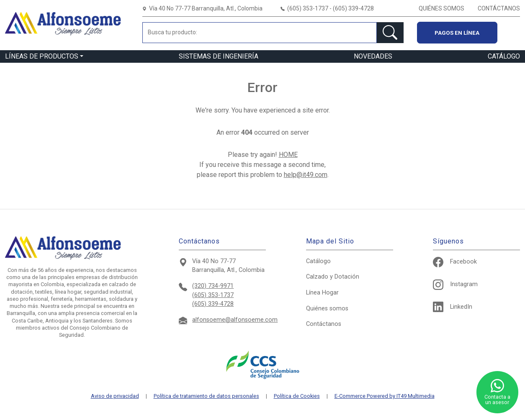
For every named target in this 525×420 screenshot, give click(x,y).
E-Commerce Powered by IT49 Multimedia (385, 396)
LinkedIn (453, 307)
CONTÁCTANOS (499, 8)
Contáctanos (324, 324)
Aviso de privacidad (115, 396)
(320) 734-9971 (213, 286)
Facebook (455, 262)
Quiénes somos (327, 309)
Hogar (322, 293)
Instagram (455, 284)
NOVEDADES (373, 56)
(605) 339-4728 (213, 304)
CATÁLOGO (504, 56)
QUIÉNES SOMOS (441, 8)
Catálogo (318, 261)
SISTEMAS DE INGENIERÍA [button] (219, 56)
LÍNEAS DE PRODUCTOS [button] (42, 56)
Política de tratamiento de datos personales (206, 396)
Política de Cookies (297, 396)
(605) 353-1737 (213, 295)
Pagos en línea (457, 33)
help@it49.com (306, 175)
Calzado (333, 277)
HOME (288, 155)
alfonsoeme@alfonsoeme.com (235, 320)
